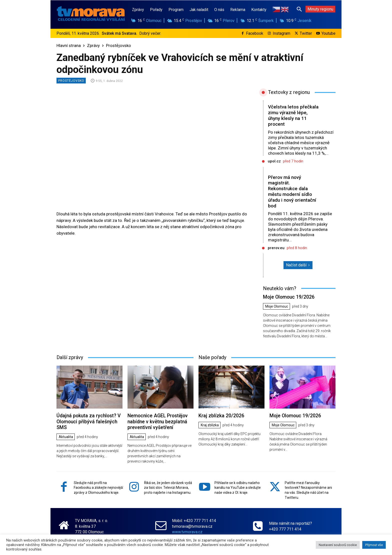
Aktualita (66, 436)
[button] (299, 9)
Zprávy (93, 45)
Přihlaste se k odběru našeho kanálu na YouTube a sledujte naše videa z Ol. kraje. (238, 487)
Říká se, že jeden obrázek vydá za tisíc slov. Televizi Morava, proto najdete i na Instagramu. (168, 487)
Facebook (255, 33)
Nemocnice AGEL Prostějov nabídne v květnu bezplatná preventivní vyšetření (157, 421)
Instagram (281, 33)
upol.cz (274, 161)
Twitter (306, 33)
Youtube (328, 33)
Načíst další (298, 265)
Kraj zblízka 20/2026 (221, 415)
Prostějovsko (118, 45)
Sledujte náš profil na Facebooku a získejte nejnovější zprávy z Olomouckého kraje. (98, 487)
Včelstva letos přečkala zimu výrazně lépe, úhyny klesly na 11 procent (293, 115)
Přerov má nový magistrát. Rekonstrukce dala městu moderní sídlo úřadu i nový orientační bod (292, 192)
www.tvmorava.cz (187, 531)
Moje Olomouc (277, 306)
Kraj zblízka (210, 425)
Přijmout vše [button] (374, 545)
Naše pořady (212, 357)
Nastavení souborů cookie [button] (338, 545)
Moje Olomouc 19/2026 (288, 297)
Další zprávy (70, 357)
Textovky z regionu (289, 92)
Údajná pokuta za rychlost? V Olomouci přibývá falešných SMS (87, 421)
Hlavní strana (69, 45)
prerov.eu (276, 248)
